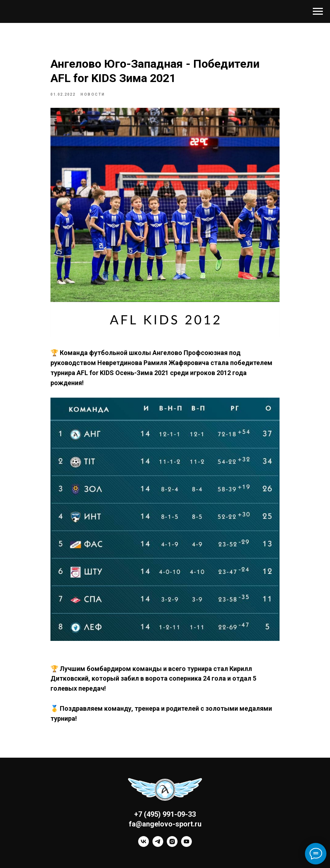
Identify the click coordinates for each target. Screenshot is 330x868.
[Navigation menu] (318, 11)
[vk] (144, 845)
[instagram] (172, 845)
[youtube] (186, 845)
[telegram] (158, 845)
